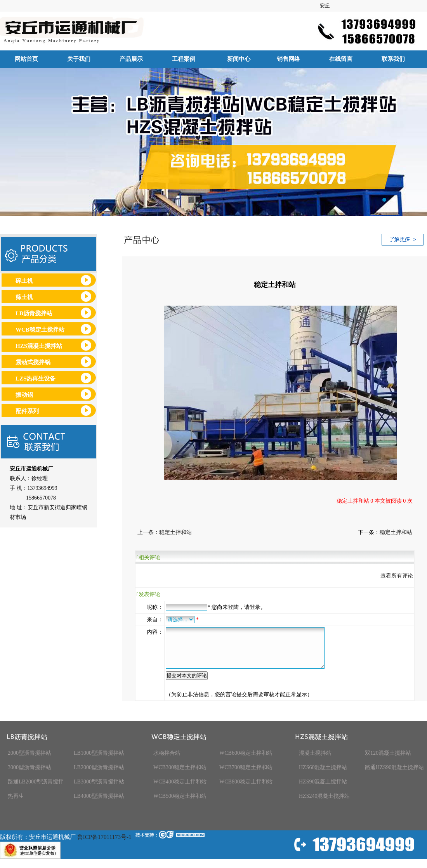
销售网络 (288, 59)
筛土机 (24, 297)
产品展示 (131, 59)
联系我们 (393, 59)
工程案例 (184, 59)
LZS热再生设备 (36, 379)
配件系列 (27, 411)
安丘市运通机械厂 (213, 142)
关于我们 (79, 59)
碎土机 (24, 281)
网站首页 (26, 59)
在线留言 (341, 59)
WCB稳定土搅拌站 (40, 330)
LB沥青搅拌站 (34, 313)
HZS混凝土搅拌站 (39, 346)
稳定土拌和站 (175, 532)
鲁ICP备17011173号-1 (104, 845)
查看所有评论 (397, 576)
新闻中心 (236, 59)
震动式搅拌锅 (33, 362)
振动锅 (24, 395)
